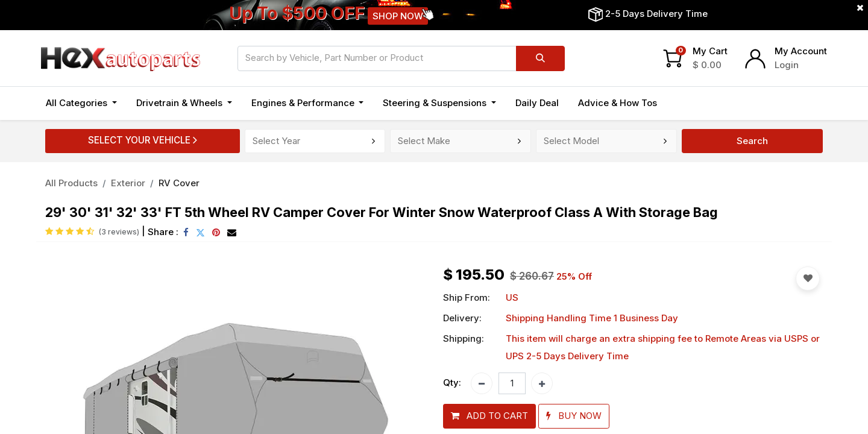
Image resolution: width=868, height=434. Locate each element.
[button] (489, 416)
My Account (801, 51)
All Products (71, 183)
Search (752, 141)
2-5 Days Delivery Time (656, 14)
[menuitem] (537, 103)
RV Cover (179, 183)
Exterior (128, 183)
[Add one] (542, 383)
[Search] (540, 58)
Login (787, 65)
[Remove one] (482, 383)
